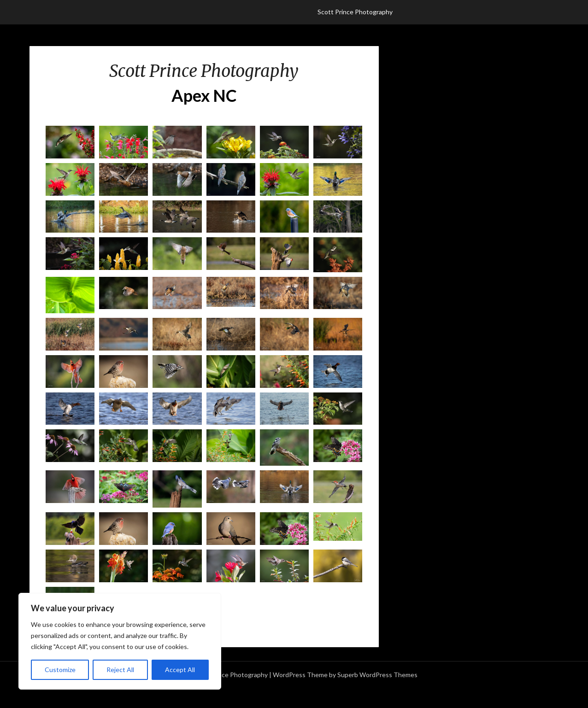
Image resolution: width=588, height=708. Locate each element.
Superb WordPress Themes (377, 675)
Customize (60, 670)
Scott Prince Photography (355, 12)
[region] (120, 641)
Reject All (120, 670)
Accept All (180, 670)
